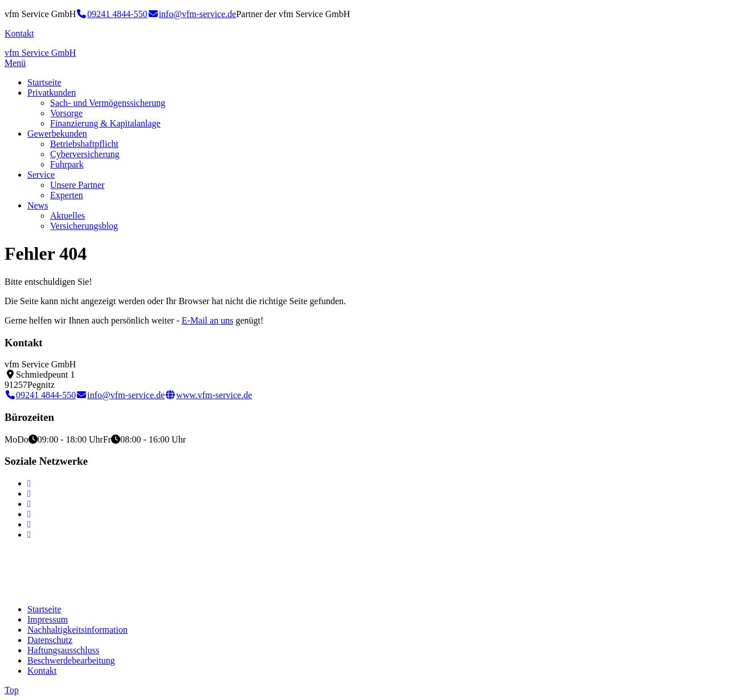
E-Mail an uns (208, 320)
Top (12, 690)
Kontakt (19, 33)
